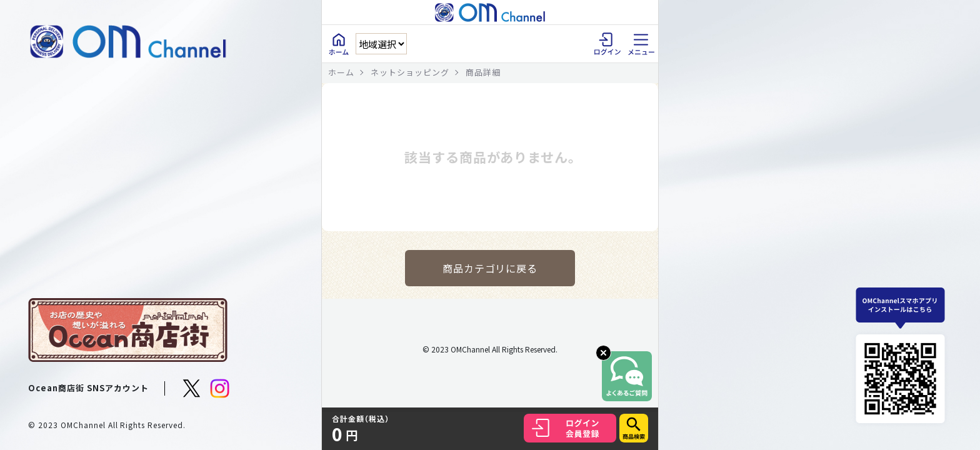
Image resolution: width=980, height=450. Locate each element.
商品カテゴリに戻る (490, 268)
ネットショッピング (410, 72)
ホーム (341, 72)
